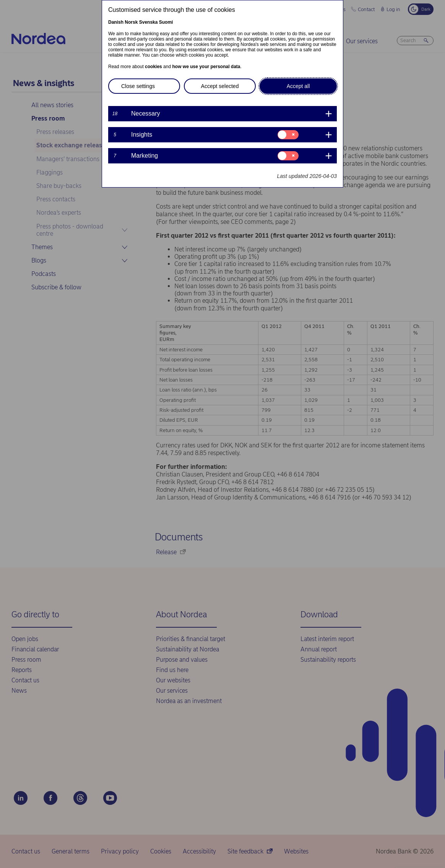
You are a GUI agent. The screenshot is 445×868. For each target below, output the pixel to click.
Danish (116, 22)
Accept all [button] (298, 86)
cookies (153, 67)
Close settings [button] (138, 86)
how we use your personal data (206, 67)
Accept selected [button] (220, 86)
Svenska (149, 22)
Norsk (131, 22)
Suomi (166, 22)
